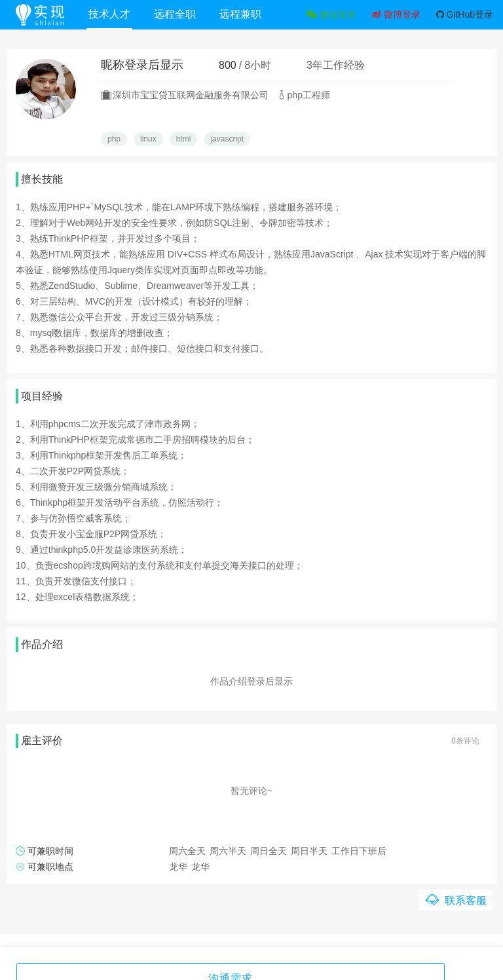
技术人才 (113, 14)
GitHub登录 (465, 14)
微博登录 (396, 14)
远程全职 (179, 14)
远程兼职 (244, 14)
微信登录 (331, 14)
